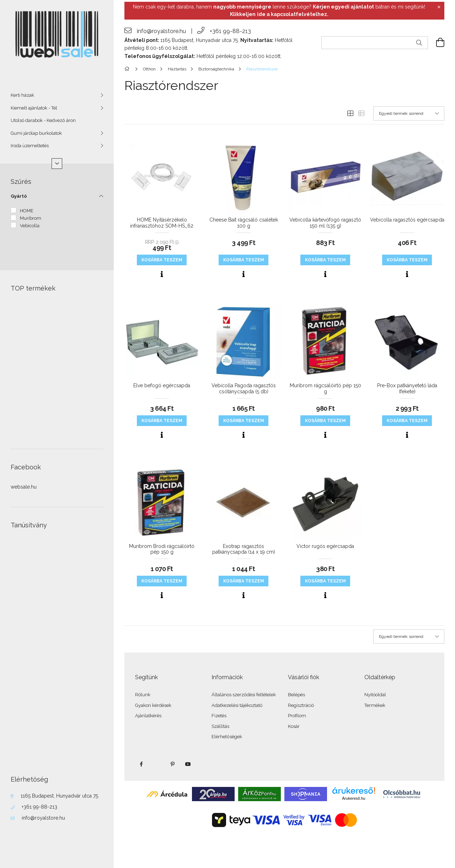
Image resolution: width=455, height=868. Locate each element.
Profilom (297, 716)
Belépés (296, 695)
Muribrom (31, 218)
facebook (141, 764)
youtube (188, 764)
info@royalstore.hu (43, 818)
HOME (27, 211)
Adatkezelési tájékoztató (237, 705)
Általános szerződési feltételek (244, 695)
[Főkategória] (128, 69)
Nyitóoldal (375, 695)
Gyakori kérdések (153, 705)
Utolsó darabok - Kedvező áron (43, 120)
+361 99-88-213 (39, 807)
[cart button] (436, 43)
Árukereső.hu (354, 798)
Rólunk (143, 695)
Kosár (294, 726)
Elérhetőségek (227, 737)
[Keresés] (419, 43)
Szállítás (220, 726)
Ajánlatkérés (148, 716)
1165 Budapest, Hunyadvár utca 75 (59, 796)
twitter (157, 764)
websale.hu (24, 487)
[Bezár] (439, 7)
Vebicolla (30, 226)
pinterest (172, 764)
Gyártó (19, 196)
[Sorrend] (409, 113)
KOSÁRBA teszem (162, 260)
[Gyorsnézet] (162, 274)
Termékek (375, 705)
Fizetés (219, 716)
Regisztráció (301, 705)
